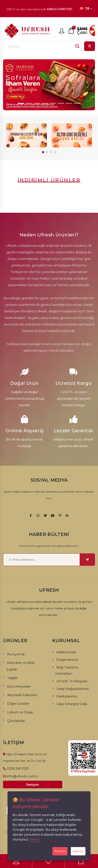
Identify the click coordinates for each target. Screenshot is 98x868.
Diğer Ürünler (18, 703)
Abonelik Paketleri (22, 695)
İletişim (33, 785)
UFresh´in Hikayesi (72, 681)
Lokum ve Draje (20, 712)
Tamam (60, 851)
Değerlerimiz (67, 660)
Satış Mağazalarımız (73, 689)
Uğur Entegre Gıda (72, 704)
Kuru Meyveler (19, 686)
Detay (35, 839)
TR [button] (86, 9)
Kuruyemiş (16, 654)
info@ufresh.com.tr (22, 776)
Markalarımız (67, 696)
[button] (43, 152)
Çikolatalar (16, 721)
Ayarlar (78, 851)
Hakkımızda (66, 652)
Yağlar (12, 678)
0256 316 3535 (18, 768)
